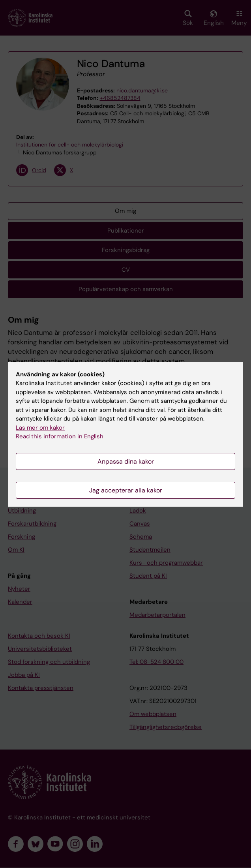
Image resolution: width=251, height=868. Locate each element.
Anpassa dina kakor (126, 461)
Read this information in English (60, 436)
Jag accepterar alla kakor (126, 490)
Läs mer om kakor (40, 428)
